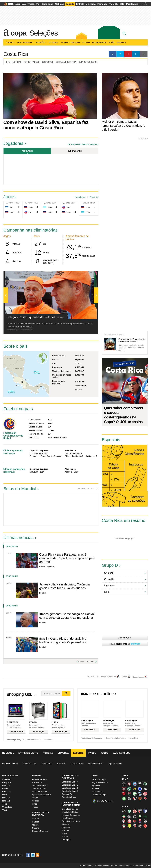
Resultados (80, 197)
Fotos (27, 62)
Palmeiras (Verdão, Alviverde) (124, 799)
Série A (125, 779)
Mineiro (35, 825)
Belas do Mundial (20, 489)
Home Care (134, 738)
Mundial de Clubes (70, 812)
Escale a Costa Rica (66, 62)
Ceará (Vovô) (135, 816)
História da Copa (99, 795)
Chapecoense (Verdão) (145, 784)
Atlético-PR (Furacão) (129, 784)
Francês (65, 830)
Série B (125, 806)
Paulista (36, 819)
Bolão (112, 42)
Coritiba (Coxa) (129, 789)
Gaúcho (36, 828)
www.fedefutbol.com (58, 437)
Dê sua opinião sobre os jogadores (83, 144)
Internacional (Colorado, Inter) (145, 794)
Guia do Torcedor (71, 42)
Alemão (65, 824)
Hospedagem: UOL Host (142, 866)
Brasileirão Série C (70, 788)
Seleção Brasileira (105, 801)
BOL (122, 4)
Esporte (70, 4)
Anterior (82, 661)
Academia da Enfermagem (92, 738)
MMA (5, 795)
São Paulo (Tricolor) (135, 799)
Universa (91, 4)
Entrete (80, 4)
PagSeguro (132, 4)
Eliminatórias (97, 792)
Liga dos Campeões (71, 815)
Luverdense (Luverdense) (140, 816)
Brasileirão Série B (70, 785)
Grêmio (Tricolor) (140, 794)
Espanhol (66, 827)
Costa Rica (16, 54)
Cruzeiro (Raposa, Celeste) (140, 789)
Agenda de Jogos (40, 779)
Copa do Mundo (115, 764)
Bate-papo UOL (121, 753)
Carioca (36, 822)
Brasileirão (61, 764)
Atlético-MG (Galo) (124, 784)
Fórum (35, 798)
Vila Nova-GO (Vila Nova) (145, 826)
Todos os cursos (137, 695)
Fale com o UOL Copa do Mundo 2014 (102, 677)
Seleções (43, 33)
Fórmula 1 (7, 785)
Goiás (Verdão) (135, 794)
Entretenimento (28, 753)
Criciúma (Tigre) (135, 789)
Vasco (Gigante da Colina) (140, 826)
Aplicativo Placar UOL (42, 795)
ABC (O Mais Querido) (124, 811)
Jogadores (48, 62)
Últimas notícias (18, 538)
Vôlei (5, 810)
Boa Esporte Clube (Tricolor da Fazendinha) (124, 816)
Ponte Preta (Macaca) (145, 821)
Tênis (5, 804)
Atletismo (6, 779)
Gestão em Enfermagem (116, 738)
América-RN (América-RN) (135, 811)
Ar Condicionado (34, 740)
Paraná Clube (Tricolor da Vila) (140, 821)
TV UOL (113, 4)
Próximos (94, 197)
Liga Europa (67, 818)
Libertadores (46, 764)
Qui (45, 203)
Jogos (104, 753)
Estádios (54, 42)
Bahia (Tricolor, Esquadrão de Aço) (135, 784)
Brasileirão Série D (70, 791)
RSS (38, 855)
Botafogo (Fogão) (140, 784)
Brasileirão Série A (70, 782)
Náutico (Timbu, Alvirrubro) (129, 821)
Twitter (33, 855)
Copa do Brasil (77, 764)
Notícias (59, 4)
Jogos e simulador (100, 782)
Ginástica (6, 792)
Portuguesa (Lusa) (124, 826)
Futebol (6, 789)
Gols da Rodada (39, 789)
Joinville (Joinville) (124, 821)
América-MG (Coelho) (129, 811)
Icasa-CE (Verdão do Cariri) (145, 816)
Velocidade (7, 807)
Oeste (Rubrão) (135, 821)
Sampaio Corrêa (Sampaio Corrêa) (129, 826)
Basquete (6, 782)
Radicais (6, 801)
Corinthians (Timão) (124, 789)
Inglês (65, 833)
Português (66, 840)
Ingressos (96, 785)
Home (7, 62)
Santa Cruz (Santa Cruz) (135, 826)
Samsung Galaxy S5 (15, 740)
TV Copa (86, 42)
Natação (6, 798)
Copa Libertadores (70, 809)
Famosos (102, 4)
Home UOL (8, 753)
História (121, 42)
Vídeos (36, 62)
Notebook (48, 740)
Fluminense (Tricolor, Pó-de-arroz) (129, 794)
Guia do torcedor (88, 62)
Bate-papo (48, 4)
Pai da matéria (99, 42)
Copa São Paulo (69, 797)
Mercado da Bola (96, 764)
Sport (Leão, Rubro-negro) (140, 799)
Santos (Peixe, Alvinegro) (129, 799)
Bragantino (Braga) (129, 816)
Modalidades (10, 775)
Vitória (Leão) (145, 799)
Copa (18, 33)
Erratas (124, 677)
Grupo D (110, 565)
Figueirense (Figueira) (145, 789)
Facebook (29, 855)
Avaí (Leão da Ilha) (145, 811)
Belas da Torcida (39, 792)
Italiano (65, 837)
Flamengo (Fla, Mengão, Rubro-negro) (124, 794)
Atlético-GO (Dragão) (140, 811)
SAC (37, 4)
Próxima (91, 661)
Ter (26, 203)
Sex (7, 203)
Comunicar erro (138, 677)
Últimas (10, 42)
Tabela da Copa (25, 42)
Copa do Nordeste (40, 831)
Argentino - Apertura (71, 821)
